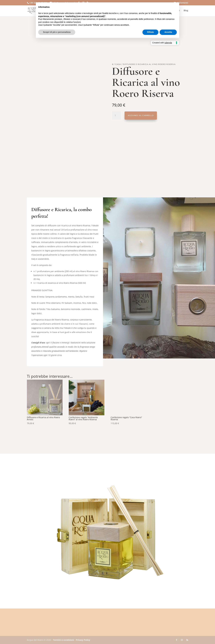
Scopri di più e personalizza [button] (57, 32)
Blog (186, 11)
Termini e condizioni (63, 640)
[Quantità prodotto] (116, 115)
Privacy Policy (83, 640)
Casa (118, 64)
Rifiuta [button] (150, 32)
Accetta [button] (168, 32)
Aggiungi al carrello (141, 115)
